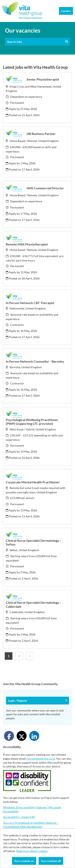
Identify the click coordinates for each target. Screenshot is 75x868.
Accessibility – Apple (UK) (19, 817)
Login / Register (38, 701)
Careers (66, 11)
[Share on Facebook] (9, 736)
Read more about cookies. (32, 851)
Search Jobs (38, 42)
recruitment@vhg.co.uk (41, 759)
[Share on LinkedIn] (34, 736)
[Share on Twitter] (22, 736)
